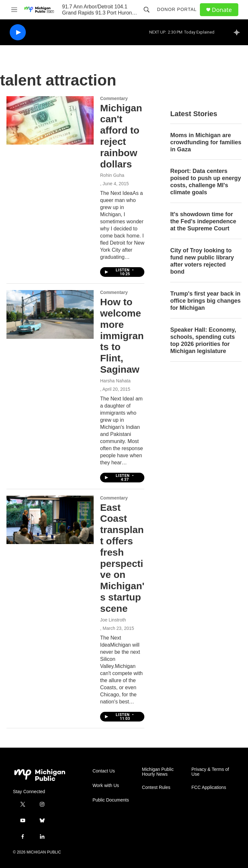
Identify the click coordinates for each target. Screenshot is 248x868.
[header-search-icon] (147, 10)
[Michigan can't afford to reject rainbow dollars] (50, 120)
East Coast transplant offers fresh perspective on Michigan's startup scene (122, 558)
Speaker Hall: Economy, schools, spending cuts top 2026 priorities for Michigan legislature (203, 340)
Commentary (114, 98)
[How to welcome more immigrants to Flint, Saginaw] (50, 314)
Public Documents (111, 800)
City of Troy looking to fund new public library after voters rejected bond (202, 261)
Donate (222, 10)
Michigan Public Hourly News (158, 772)
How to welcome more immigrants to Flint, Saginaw (122, 336)
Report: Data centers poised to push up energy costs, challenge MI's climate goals (206, 182)
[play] (18, 32)
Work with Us (106, 786)
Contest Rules (156, 787)
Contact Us (103, 771)
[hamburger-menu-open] (14, 10)
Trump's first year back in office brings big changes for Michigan (205, 301)
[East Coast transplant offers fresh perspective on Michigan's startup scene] (50, 520)
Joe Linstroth (113, 620)
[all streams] (238, 32)
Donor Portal (177, 9)
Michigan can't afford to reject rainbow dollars (121, 136)
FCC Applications (209, 787)
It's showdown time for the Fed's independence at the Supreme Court (203, 221)
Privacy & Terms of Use (210, 772)
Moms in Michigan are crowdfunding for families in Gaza (206, 142)
